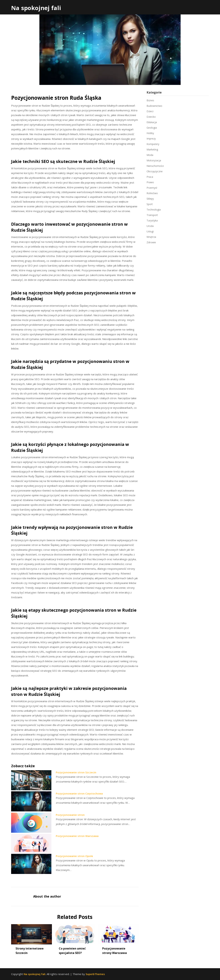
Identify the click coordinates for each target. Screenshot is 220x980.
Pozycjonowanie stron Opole (74, 856)
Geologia (152, 128)
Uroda (150, 226)
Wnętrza (151, 237)
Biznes (150, 100)
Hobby (150, 133)
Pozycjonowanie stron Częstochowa (79, 793)
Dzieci (150, 111)
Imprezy (151, 139)
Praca (150, 177)
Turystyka (152, 220)
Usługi (150, 231)
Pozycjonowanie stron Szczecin (76, 772)
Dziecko (151, 117)
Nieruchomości (155, 166)
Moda (150, 155)
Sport (150, 204)
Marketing (152, 149)
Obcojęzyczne (155, 171)
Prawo (150, 182)
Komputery (153, 144)
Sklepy (150, 199)
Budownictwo (154, 106)
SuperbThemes (95, 974)
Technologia (154, 210)
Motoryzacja (154, 160)
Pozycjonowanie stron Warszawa (77, 836)
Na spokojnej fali (36, 8)
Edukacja (152, 122)
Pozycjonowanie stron (70, 815)
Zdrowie (151, 242)
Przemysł (152, 188)
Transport (152, 215)
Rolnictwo (152, 193)
